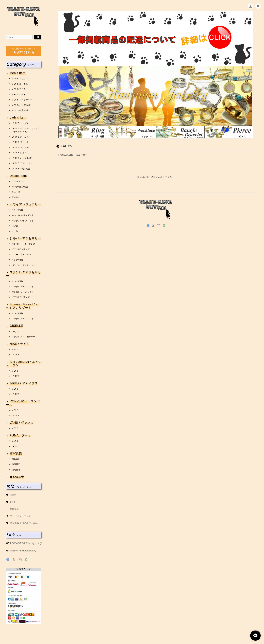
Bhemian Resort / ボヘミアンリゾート (22, 306)
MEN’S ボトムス (20, 84)
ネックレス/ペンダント (23, 215)
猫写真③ (16, 470)
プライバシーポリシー (22, 516)
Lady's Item (18, 118)
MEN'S (15, 349)
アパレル (16, 197)
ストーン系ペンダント (22, 255)
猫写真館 (16, 453)
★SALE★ (17, 477)
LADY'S (16, 355)
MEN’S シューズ (20, 95)
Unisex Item (18, 176)
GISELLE (16, 326)
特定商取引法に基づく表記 (24, 523)
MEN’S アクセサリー (22, 100)
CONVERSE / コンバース (23, 403)
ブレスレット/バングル (23, 292)
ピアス (15, 226)
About (13, 495)
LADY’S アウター (20, 148)
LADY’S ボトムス (20, 137)
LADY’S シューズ (20, 153)
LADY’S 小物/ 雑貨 (21, 169)
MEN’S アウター (20, 89)
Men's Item (18, 73)
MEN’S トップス (20, 79)
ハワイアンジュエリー (25, 204)
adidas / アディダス (24, 383)
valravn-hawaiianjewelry (23, 551)
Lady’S (15, 331)
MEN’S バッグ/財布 (21, 105)
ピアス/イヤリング (21, 249)
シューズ (16, 192)
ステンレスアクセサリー (23, 274)
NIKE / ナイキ (20, 344)
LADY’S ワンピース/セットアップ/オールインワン (24, 130)
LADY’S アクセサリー (22, 163)
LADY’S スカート (20, 142)
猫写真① (16, 459)
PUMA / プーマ (20, 436)
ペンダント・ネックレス (23, 244)
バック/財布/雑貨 (20, 187)
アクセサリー (18, 181)
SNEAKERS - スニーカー (73, 155)
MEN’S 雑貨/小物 (20, 110)
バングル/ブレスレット (23, 221)
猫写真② (16, 464)
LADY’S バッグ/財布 (22, 158)
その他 (15, 231)
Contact (14, 509)
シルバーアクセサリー (25, 238)
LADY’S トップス (20, 123)
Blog (13, 502)
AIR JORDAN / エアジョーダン (24, 364)
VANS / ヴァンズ (22, 423)
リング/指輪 (17, 210)
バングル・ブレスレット (23, 265)
